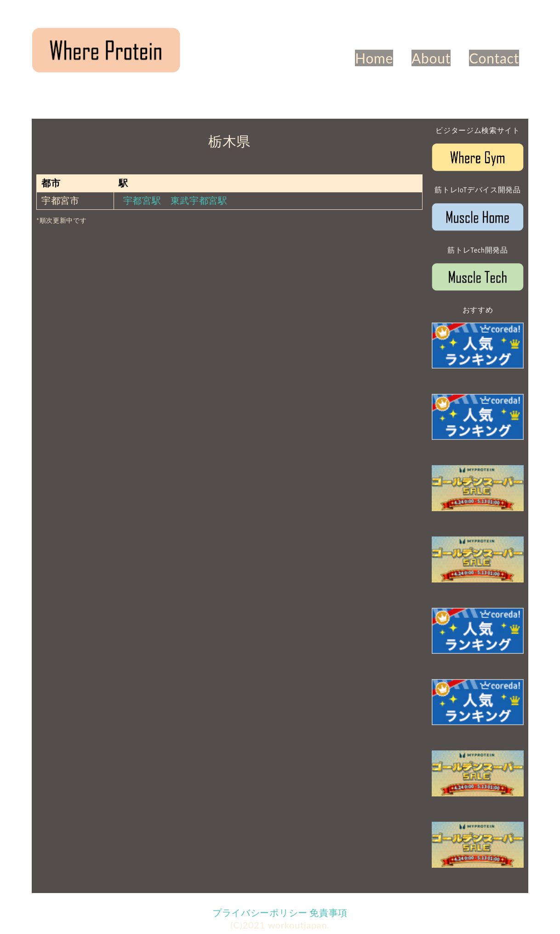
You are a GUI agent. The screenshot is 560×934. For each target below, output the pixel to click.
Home (374, 58)
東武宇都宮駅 (199, 200)
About (431, 58)
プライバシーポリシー (260, 912)
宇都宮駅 (142, 200)
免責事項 (329, 912)
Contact (494, 58)
